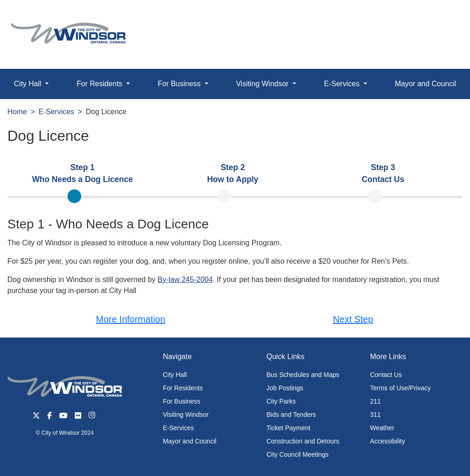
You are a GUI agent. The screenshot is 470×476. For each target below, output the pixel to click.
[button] (442, 17)
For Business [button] (180, 84)
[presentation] (82, 174)
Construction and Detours (303, 441)
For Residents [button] (101, 84)
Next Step (353, 319)
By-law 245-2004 (185, 280)
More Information (131, 319)
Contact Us (386, 375)
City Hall (175, 375)
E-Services (56, 112)
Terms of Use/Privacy (400, 388)
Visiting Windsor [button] (263, 84)
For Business (182, 401)
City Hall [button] (28, 84)
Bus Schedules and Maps (303, 375)
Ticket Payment (288, 428)
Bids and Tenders (291, 415)
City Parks (281, 401)
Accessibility (387, 441)
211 (375, 401)
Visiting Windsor (186, 415)
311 (375, 415)
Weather (382, 428)
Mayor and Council (425, 84)
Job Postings (285, 388)
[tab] (82, 173)
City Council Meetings (297, 454)
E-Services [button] (343, 84)
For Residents (183, 388)
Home (17, 112)
